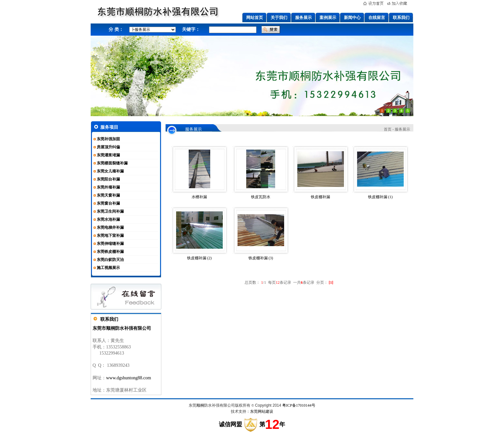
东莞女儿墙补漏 (110, 171)
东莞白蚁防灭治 (110, 260)
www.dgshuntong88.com (129, 378)
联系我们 (401, 18)
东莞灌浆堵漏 (108, 155)
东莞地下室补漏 (110, 235)
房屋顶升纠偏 (108, 147)
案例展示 (328, 18)
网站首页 (255, 18)
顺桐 (200, 405)
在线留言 (377, 18)
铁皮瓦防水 (261, 197)
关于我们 (279, 18)
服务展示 (303, 18)
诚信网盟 (230, 424)
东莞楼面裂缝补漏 (112, 163)
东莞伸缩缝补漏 (110, 244)
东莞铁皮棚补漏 (110, 252)
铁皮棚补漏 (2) (199, 258)
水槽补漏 (199, 197)
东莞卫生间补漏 (110, 211)
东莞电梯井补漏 (110, 227)
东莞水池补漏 (108, 219)
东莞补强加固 (108, 139)
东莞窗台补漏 (108, 203)
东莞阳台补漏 (108, 179)
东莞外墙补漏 (108, 187)
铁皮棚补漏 (320, 197)
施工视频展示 (108, 268)
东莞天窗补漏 (108, 195)
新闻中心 (352, 18)
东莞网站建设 (262, 411)
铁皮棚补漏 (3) (261, 258)
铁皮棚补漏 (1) (380, 197)
